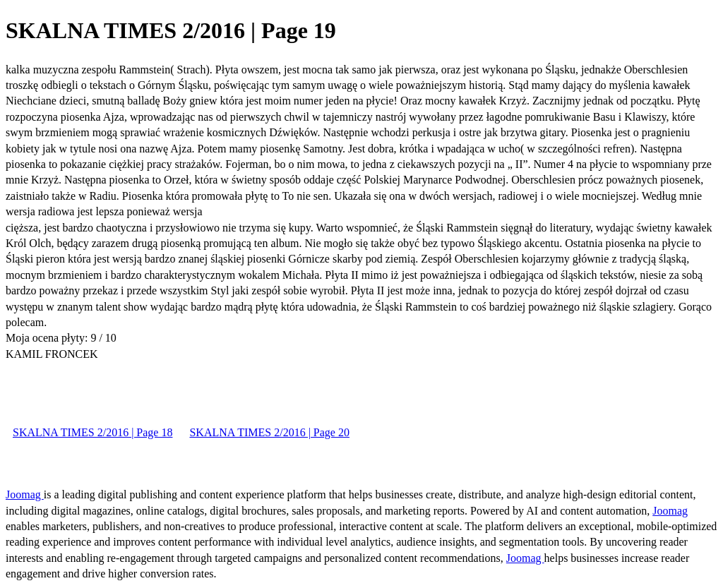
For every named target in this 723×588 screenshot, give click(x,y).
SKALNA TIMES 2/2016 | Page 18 (92, 432)
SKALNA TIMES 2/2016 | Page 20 (269, 432)
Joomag (25, 494)
